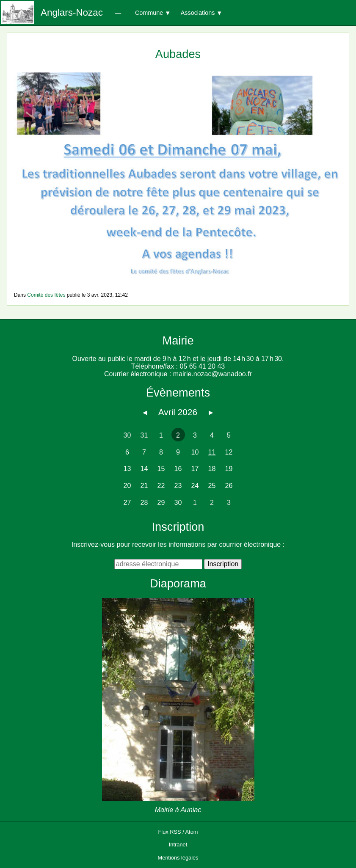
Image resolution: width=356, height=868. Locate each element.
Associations (198, 13)
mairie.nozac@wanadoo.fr (212, 374)
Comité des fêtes (46, 295)
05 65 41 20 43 (202, 366)
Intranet (178, 845)
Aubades (178, 54)
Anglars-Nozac (72, 12)
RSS (175, 832)
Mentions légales (178, 858)
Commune (149, 13)
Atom (192, 832)
